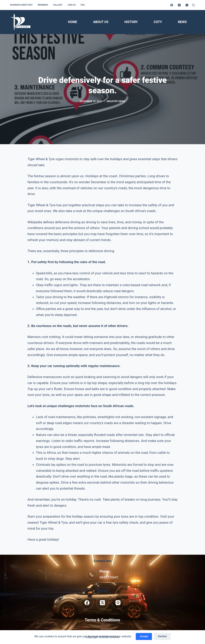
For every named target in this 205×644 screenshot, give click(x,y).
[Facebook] (172, 5)
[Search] (193, 5)
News (182, 22)
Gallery (58, 5)
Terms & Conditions (102, 620)
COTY (158, 22)
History (131, 22)
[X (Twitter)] (179, 5)
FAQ (83, 5)
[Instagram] (187, 5)
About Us (101, 22)
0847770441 (109, 577)
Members (43, 5)
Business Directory (21, 5)
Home (73, 22)
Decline (162, 636)
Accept (144, 636)
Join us (72, 5)
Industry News (116, 101)
